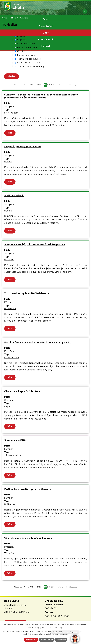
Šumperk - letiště (15, 441)
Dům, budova (12, 358)
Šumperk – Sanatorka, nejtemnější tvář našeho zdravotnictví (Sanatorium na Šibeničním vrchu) (41, 97)
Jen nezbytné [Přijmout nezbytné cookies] (47, 640)
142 (32, 86)
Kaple (7, 407)
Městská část (11, 114)
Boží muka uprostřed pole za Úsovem (28, 490)
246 (42, 86)
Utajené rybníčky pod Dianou (22, 147)
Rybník (8, 163)
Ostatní (21, 51)
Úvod (46, 20)
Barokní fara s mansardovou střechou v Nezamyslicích (38, 343)
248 (49, 86)
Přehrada (9, 261)
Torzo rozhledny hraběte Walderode (27, 294)
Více (10, 134)
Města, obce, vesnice (28, 55)
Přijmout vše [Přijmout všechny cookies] (31, 640)
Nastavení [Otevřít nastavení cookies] (61, 640)
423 (66, 86)
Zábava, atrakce (13, 456)
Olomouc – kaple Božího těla (22, 392)
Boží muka (10, 505)
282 (59, 86)
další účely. (58, 628)
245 (38, 86)
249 (52, 86)
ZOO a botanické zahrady (31, 66)
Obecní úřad (46, 26)
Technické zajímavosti (29, 59)
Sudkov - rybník (14, 196)
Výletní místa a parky (28, 63)
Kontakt (45, 46)
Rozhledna (10, 310)
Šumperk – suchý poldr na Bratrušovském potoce (35, 245)
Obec (46, 33)
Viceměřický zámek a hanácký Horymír (28, 539)
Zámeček (9, 554)
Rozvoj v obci (45, 39)
